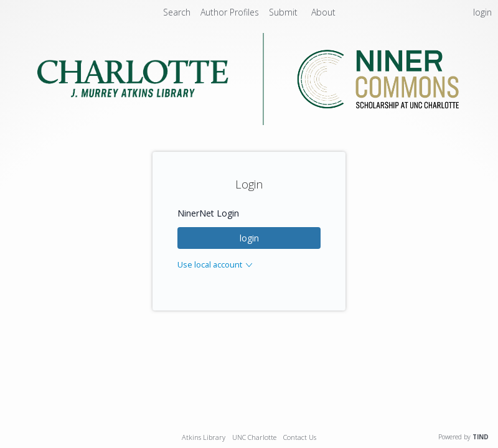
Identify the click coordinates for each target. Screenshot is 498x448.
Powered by (463, 437)
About (323, 12)
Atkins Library (204, 437)
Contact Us (300, 437)
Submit (284, 12)
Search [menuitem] (177, 12)
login (249, 238)
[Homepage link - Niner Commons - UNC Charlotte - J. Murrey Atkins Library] (249, 122)
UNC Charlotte (254, 437)
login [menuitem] (482, 12)
